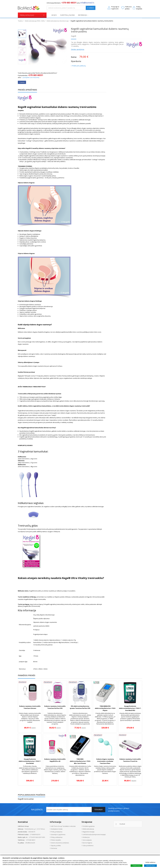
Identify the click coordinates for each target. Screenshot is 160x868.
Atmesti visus (150, 865)
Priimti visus (137, 865)
